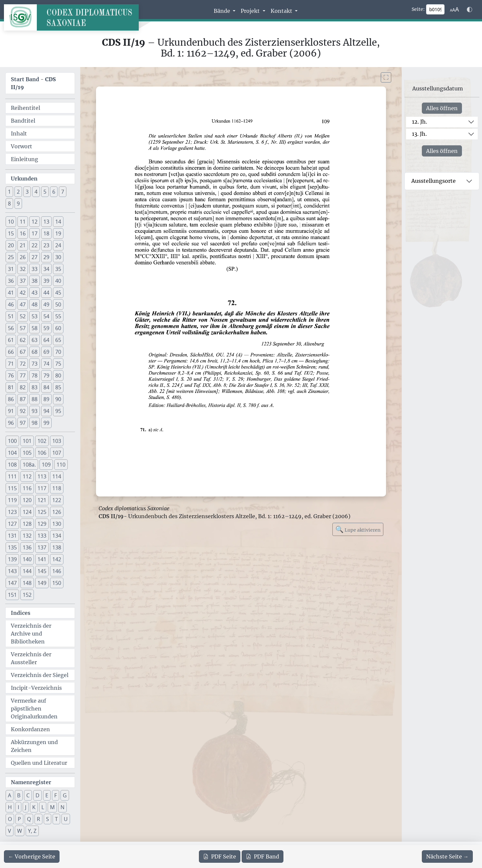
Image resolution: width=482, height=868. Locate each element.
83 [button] (35, 387)
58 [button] (35, 328)
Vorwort (22, 146)
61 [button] (11, 340)
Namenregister (31, 782)
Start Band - (33, 83)
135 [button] (12, 547)
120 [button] (27, 500)
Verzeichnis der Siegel (40, 675)
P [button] (19, 819)
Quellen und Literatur (39, 763)
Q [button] (29, 819)
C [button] (28, 795)
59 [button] (46, 328)
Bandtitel (23, 121)
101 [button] (27, 441)
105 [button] (27, 453)
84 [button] (46, 387)
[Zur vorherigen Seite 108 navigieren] (32, 856)
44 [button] (46, 293)
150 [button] (57, 583)
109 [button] (46, 465)
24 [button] (58, 245)
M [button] (52, 807)
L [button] (43, 807)
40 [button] (58, 281)
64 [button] (46, 340)
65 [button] (58, 340)
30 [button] (58, 257)
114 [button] (57, 476)
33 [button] (35, 269)
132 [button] (27, 536)
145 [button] (42, 571)
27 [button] (35, 257)
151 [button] (12, 595)
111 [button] (12, 476)
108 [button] (12, 465)
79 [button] (46, 375)
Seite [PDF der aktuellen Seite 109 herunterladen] (220, 856)
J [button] (26, 807)
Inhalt (19, 133)
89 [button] (46, 399)
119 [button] (12, 500)
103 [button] (57, 441)
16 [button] (23, 233)
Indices (21, 613)
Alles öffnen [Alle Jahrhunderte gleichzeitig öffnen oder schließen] (442, 108)
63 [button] (35, 340)
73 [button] (35, 364)
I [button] (18, 807)
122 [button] (57, 500)
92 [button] (23, 411)
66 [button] (11, 352)
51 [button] (11, 316)
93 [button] (35, 411)
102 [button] (42, 441)
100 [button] (12, 441)
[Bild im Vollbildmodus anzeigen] (386, 77)
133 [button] (42, 536)
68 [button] (35, 352)
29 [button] (46, 257)
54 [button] (46, 316)
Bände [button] (223, 11)
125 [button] (42, 512)
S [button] (48, 819)
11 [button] (23, 222)
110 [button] (61, 465)
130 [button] (57, 524)
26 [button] (23, 257)
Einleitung (24, 159)
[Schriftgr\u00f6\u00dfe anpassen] (454, 10)
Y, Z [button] (32, 831)
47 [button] (23, 304)
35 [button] (58, 269)
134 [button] (57, 536)
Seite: (418, 9)
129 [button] (42, 524)
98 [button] (35, 423)
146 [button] (57, 571)
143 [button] (12, 571)
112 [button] (27, 476)
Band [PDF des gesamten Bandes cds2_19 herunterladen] (263, 856)
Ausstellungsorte (434, 181)
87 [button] (23, 399)
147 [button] (12, 583)
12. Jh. (420, 122)
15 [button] (11, 233)
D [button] (37, 795)
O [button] (10, 819)
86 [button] (11, 399)
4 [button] (36, 192)
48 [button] (35, 304)
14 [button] (58, 222)
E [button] (47, 795)
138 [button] (57, 547)
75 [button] (58, 364)
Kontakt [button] (282, 11)
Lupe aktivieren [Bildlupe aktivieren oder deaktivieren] (358, 529)
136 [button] (27, 547)
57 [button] (23, 328)
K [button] (34, 807)
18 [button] (46, 233)
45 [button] (58, 293)
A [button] (10, 795)
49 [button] (46, 304)
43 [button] (35, 293)
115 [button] (12, 488)
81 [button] (11, 387)
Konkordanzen (30, 729)
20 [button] (11, 245)
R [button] (38, 819)
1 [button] (9, 192)
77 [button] (23, 375)
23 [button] (46, 245)
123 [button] (12, 512)
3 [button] (27, 192)
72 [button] (23, 364)
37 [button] (23, 281)
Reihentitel (25, 108)
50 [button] (58, 304)
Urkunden (24, 179)
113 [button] (42, 476)
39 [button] (46, 281)
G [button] (65, 795)
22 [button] (35, 245)
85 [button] (58, 387)
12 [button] (35, 222)
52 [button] (23, 316)
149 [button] (42, 583)
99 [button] (46, 423)
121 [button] (42, 500)
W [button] (20, 831)
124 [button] (27, 512)
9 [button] (18, 204)
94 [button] (46, 411)
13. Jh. (419, 134)
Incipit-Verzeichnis (36, 688)
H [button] (10, 807)
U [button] (66, 819)
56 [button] (11, 328)
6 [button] (54, 192)
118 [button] (57, 488)
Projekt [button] (251, 11)
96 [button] (11, 423)
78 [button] (35, 375)
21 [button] (23, 245)
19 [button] (58, 233)
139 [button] (12, 559)
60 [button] (58, 328)
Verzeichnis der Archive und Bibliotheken (31, 634)
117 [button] (42, 488)
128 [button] (27, 524)
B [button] (19, 795)
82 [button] (23, 387)
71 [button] (11, 364)
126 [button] (57, 512)
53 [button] (35, 316)
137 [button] (42, 547)
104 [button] (12, 453)
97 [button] (23, 423)
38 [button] (35, 281)
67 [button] (23, 352)
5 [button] (45, 192)
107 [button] (57, 453)
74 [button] (46, 364)
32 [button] (23, 269)
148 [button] (27, 583)
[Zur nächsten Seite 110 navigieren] (447, 856)
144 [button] (27, 571)
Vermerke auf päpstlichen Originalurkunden (34, 709)
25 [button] (11, 257)
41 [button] (11, 293)
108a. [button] (29, 465)
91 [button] (11, 411)
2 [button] (18, 192)
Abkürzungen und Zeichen (34, 746)
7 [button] (63, 192)
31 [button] (11, 269)
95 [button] (58, 411)
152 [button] (27, 595)
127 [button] (12, 524)
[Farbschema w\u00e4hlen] (470, 10)
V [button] (10, 831)
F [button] (56, 795)
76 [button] (11, 375)
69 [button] (46, 352)
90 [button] (58, 399)
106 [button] (42, 453)
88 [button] (35, 399)
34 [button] (46, 269)
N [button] (62, 807)
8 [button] (9, 204)
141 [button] (42, 559)
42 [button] (23, 293)
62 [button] (23, 340)
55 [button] (58, 316)
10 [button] (11, 222)
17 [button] (35, 233)
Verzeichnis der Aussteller (31, 658)
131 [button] (12, 536)
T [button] (56, 819)
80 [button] (58, 375)
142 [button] (57, 559)
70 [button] (58, 352)
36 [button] (11, 281)
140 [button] (27, 559)
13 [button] (46, 222)
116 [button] (27, 488)
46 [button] (11, 304)
